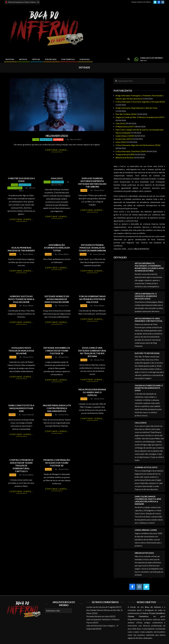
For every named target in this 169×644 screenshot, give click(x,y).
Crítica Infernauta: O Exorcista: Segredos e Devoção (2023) (140, 102)
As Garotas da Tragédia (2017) (109, 607)
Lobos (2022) (121, 142)
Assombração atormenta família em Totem (57, 248)
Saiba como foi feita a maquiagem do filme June (21, 408)
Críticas (36, 139)
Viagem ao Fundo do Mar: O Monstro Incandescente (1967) (140, 117)
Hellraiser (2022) (57, 136)
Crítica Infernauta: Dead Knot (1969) (131, 151)
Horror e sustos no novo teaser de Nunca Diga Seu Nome (21, 299)
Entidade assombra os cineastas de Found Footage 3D (57, 351)
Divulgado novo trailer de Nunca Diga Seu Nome (21, 351)
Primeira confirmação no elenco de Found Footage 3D (57, 463)
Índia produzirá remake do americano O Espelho (92, 392)
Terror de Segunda (15, 188)
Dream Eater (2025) (124, 139)
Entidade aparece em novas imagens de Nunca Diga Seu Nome (57, 299)
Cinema (84, 190)
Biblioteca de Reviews (125, 158)
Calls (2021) (121, 123)
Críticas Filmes (46, 139)
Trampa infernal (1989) (125, 154)
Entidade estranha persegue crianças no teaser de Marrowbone (92, 248)
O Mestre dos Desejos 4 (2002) (21, 180)
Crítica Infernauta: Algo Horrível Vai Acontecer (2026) (138, 145)
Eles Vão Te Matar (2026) (126, 114)
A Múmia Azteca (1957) (125, 127)
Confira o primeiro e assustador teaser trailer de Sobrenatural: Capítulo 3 (21, 466)
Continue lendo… (57, 150)
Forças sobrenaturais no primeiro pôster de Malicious (92, 299)
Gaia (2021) (57, 178)
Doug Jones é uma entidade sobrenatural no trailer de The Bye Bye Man (92, 352)
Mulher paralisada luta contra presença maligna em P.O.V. (57, 408)
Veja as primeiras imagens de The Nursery (21, 249)
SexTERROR (58, 139)
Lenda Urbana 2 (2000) (125, 136)
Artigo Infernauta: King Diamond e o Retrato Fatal (136, 108)
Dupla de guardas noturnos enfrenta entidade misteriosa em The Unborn (92, 183)
